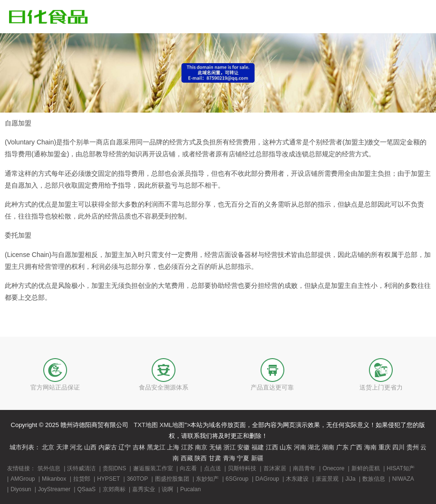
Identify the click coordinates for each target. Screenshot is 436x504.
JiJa (350, 479)
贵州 (413, 447)
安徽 (243, 447)
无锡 (215, 447)
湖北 (314, 447)
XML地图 (172, 425)
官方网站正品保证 (55, 387)
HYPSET (108, 479)
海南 (370, 447)
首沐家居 (275, 468)
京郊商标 (114, 489)
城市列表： (25, 447)
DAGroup (267, 479)
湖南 (328, 447)
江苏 (187, 447)
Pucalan (190, 489)
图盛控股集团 (172, 479)
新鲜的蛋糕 (366, 468)
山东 (286, 447)
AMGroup (23, 479)
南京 (201, 447)
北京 (48, 447)
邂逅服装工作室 (153, 468)
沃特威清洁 (81, 468)
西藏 (187, 458)
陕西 (201, 458)
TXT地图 (146, 425)
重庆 (385, 447)
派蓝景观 (327, 479)
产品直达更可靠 (272, 387)
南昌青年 (304, 468)
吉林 (139, 447)
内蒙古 (108, 447)
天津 (62, 447)
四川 (398, 447)
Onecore (333, 468)
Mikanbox (54, 479)
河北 (76, 447)
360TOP (137, 479)
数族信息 (374, 479)
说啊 (167, 489)
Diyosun (21, 489)
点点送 (213, 468)
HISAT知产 (400, 468)
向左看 (188, 468)
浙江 (230, 447)
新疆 (257, 458)
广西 (356, 447)
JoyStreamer (54, 489)
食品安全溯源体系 (164, 387)
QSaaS (86, 489)
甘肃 (215, 458)
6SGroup (237, 479)
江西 (272, 447)
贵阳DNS (114, 468)
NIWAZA (403, 479)
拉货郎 (82, 479)
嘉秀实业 (144, 489)
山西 (90, 447)
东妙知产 (207, 479)
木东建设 (297, 479)
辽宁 (125, 447)
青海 (229, 458)
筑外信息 (49, 468)
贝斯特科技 (242, 468)
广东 (342, 447)
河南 (300, 447)
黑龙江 (156, 447)
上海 (173, 447)
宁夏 (243, 458)
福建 (258, 447)
